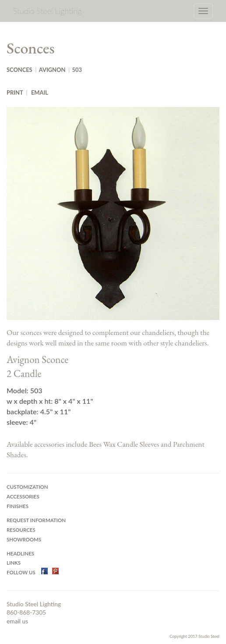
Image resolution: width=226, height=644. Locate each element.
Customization (27, 487)
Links (14, 563)
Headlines (20, 553)
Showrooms (24, 539)
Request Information (36, 520)
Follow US (22, 572)
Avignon (52, 70)
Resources (21, 530)
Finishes (18, 506)
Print (15, 93)
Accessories (23, 496)
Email (40, 93)
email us (17, 621)
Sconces (19, 70)
